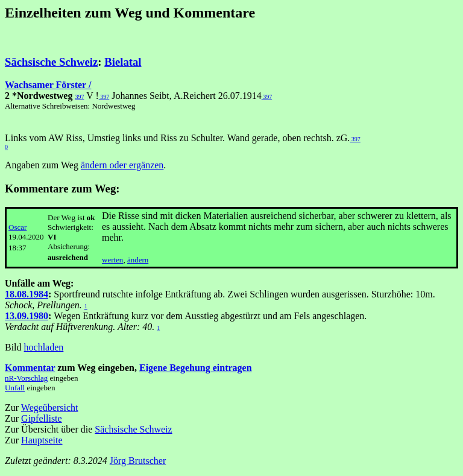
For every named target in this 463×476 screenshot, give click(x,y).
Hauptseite (42, 440)
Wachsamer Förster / (48, 85)
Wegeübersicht (50, 408)
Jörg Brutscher (138, 461)
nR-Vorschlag (26, 378)
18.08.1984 (27, 294)
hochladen (44, 347)
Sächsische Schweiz (51, 62)
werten (112, 260)
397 (79, 97)
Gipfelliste (42, 418)
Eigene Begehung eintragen (196, 368)
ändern (138, 260)
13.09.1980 (27, 316)
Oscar (17, 227)
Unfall (15, 388)
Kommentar (30, 368)
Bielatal (123, 62)
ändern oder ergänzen (122, 165)
